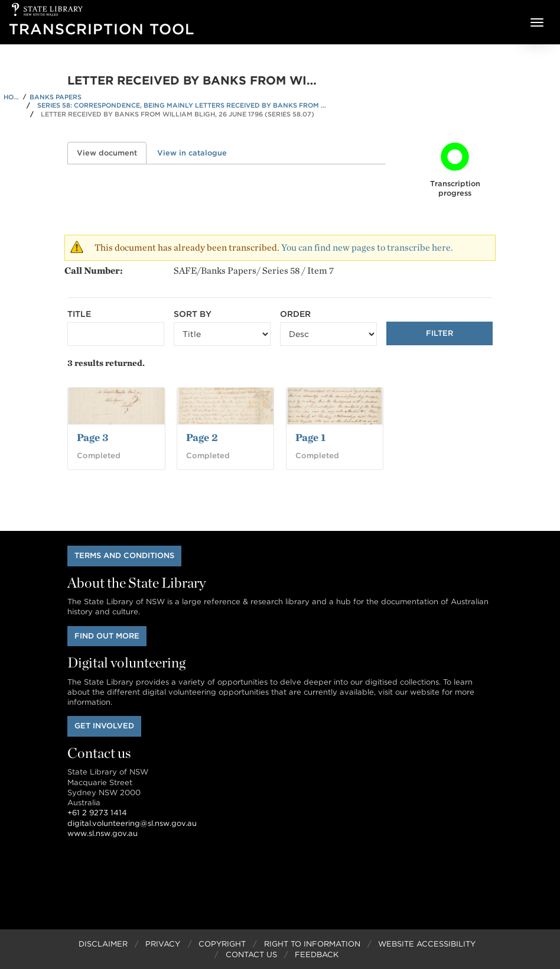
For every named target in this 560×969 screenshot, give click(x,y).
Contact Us (251, 955)
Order (295, 314)
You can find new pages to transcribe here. (367, 247)
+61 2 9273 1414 (97, 813)
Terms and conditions (124, 555)
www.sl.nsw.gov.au (102, 833)
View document (112, 153)
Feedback (317, 955)
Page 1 (310, 437)
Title (79, 314)
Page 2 (202, 437)
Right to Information (312, 944)
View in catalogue (192, 153)
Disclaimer (103, 944)
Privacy (163, 944)
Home (12, 97)
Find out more (107, 636)
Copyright (222, 944)
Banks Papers (56, 97)
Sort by (193, 314)
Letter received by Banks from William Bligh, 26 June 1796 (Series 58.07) (178, 114)
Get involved (104, 726)
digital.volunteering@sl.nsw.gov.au (132, 823)
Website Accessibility (427, 944)
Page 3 (93, 437)
